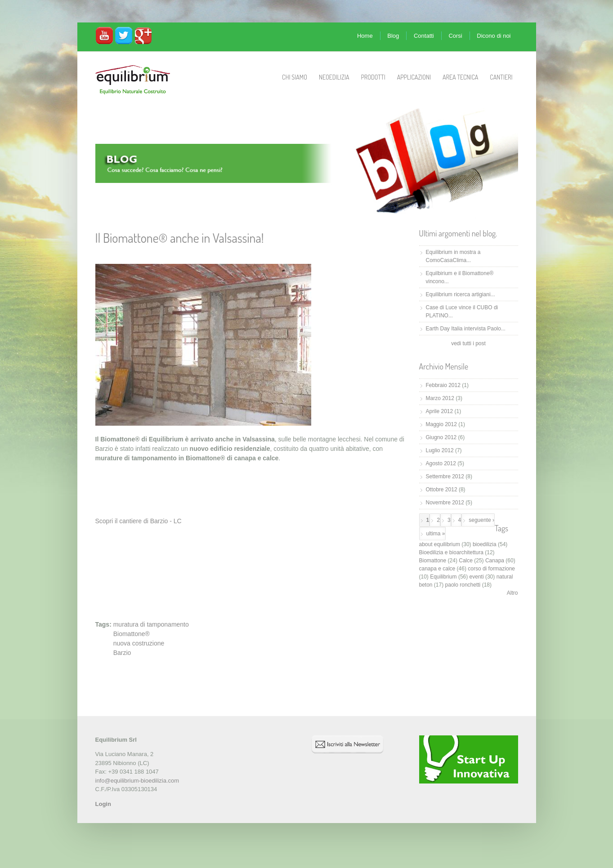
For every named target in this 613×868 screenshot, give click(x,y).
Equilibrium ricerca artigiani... (461, 294)
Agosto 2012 (441, 463)
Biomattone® (132, 634)
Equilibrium (443, 577)
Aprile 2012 (440, 411)
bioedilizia (485, 544)
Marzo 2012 (440, 398)
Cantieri (501, 77)
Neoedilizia (334, 77)
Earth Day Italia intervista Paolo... (466, 329)
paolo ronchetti (463, 585)
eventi (477, 577)
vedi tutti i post (468, 343)
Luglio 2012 (440, 450)
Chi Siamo (295, 77)
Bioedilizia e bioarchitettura (451, 552)
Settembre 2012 (445, 476)
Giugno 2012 (441, 437)
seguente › (481, 520)
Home (365, 36)
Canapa (495, 561)
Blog (393, 36)
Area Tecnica (460, 77)
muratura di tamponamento (151, 624)
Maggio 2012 (441, 424)
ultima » (436, 534)
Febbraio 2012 (443, 385)
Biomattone (433, 561)
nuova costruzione (139, 643)
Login (103, 804)
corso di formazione (491, 569)
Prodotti (373, 77)
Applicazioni (414, 77)
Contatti (424, 36)
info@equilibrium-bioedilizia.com (137, 781)
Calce (466, 561)
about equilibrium (440, 544)
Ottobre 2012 (442, 490)
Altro (512, 593)
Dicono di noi (494, 36)
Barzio (122, 653)
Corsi (455, 36)
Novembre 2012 (445, 503)
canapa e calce (437, 569)
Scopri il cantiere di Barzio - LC (139, 521)
